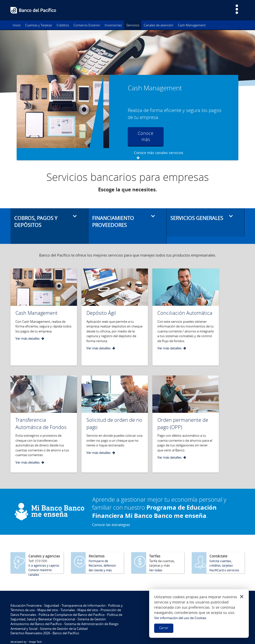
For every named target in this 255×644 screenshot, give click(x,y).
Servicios (133, 25)
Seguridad (52, 593)
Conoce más (144, 136)
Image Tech (26, 630)
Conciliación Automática (185, 301)
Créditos (63, 25)
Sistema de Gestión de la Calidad (64, 616)
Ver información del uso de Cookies (180, 618)
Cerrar (164, 628)
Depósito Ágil (101, 301)
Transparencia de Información (84, 593)
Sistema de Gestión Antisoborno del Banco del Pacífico (58, 610)
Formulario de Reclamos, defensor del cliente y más (102, 553)
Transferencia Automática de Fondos (41, 411)
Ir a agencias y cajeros (44, 553)
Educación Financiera (26, 593)
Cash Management (192, 25)
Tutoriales (68, 598)
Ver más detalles (28, 326)
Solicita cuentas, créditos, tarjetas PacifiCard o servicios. (225, 553)
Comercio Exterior (87, 25)
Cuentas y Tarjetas (39, 25)
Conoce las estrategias (111, 512)
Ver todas (156, 558)
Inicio (17, 25)
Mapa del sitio (48, 598)
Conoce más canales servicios (190, 133)
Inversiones (113, 25)
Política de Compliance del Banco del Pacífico (72, 602)
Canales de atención (159, 25)
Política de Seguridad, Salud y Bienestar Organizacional (66, 605)
